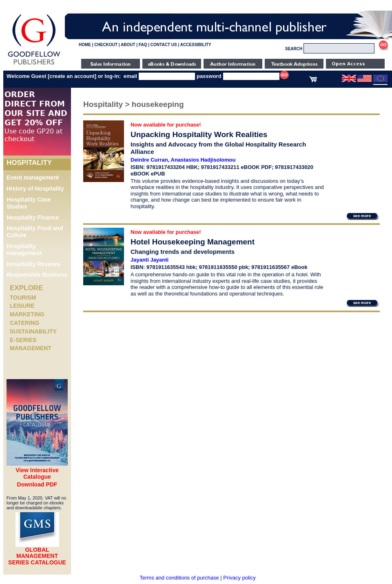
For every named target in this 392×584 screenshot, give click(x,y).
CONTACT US (164, 45)
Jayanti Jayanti (149, 260)
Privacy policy (239, 578)
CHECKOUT (106, 45)
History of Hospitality (35, 189)
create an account (72, 76)
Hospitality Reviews (33, 264)
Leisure (22, 306)
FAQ (143, 45)
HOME (85, 45)
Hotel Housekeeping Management (193, 242)
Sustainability (33, 331)
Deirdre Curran (149, 160)
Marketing (27, 314)
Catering (24, 323)
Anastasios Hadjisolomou (203, 160)
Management (31, 348)
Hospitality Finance (33, 218)
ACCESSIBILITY (196, 45)
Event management (33, 178)
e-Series (23, 340)
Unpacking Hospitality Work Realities (199, 134)
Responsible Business (37, 275)
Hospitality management (24, 250)
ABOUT (128, 45)
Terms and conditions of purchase (179, 578)
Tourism (23, 298)
